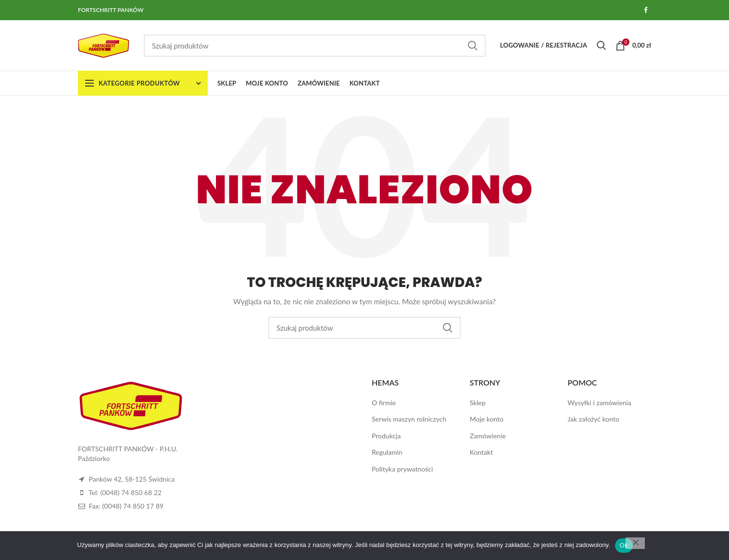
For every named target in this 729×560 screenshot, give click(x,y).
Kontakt (482, 452)
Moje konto (487, 419)
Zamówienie (488, 436)
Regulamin (387, 452)
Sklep (478, 403)
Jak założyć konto (593, 419)
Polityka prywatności (402, 469)
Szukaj (473, 46)
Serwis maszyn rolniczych (409, 419)
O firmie (384, 403)
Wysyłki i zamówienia (599, 403)
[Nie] (635, 543)
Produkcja (386, 436)
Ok (624, 545)
